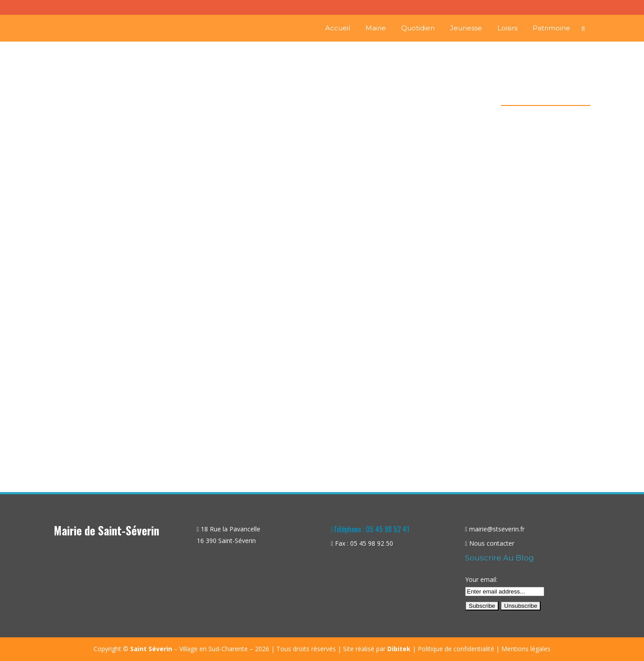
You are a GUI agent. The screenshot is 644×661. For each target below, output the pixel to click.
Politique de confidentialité (456, 649)
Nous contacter (492, 543)
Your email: (481, 579)
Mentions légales (526, 649)
